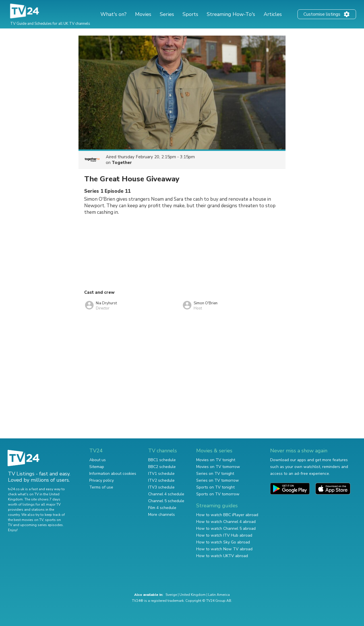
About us (98, 460)
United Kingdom (193, 595)
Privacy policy (102, 480)
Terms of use (101, 487)
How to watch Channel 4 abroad (226, 522)
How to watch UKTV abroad (222, 556)
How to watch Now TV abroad (224, 549)
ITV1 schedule (161, 474)
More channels (162, 515)
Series (167, 14)
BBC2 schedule (162, 467)
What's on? (113, 14)
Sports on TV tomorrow (218, 494)
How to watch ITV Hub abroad (224, 535)
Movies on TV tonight (216, 460)
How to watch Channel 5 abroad (226, 528)
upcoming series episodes (42, 525)
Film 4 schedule (162, 508)
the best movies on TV (26, 520)
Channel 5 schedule (166, 501)
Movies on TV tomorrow (218, 467)
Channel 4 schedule (166, 494)
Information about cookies (113, 474)
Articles (273, 14)
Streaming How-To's (231, 14)
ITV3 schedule (161, 487)
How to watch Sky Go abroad (223, 542)
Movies (143, 14)
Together (122, 163)
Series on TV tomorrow (218, 480)
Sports (190, 14)
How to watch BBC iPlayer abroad (227, 515)
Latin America (219, 595)
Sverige (171, 595)
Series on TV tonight (215, 474)
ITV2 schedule (161, 480)
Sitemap (97, 467)
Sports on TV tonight (215, 487)
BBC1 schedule (162, 460)
